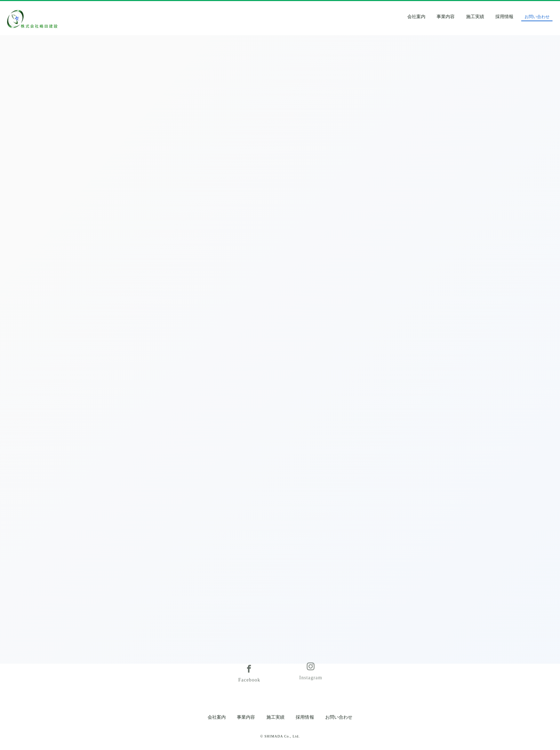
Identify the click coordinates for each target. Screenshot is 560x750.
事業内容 (460, 17)
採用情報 (519, 17)
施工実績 (489, 17)
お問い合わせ (339, 717)
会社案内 (430, 17)
